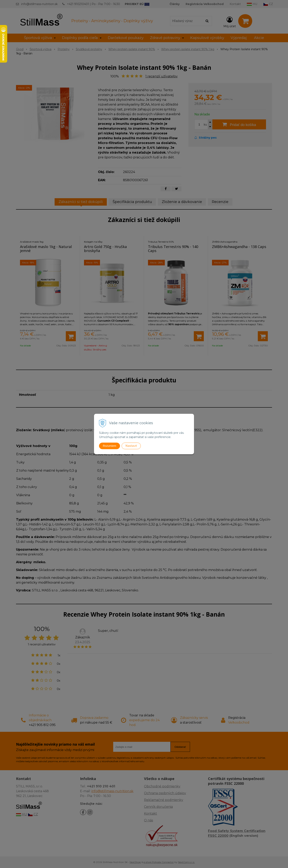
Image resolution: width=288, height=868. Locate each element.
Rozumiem (109, 446)
